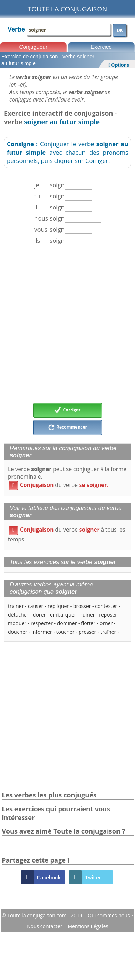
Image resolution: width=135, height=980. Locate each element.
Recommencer (67, 428)
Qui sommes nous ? (110, 915)
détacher (18, 615)
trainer (16, 606)
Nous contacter (45, 926)
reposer (108, 615)
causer (36, 606)
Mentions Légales (89, 926)
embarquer (63, 615)
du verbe (59, 485)
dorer (39, 615)
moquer (17, 623)
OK (120, 30)
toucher (66, 632)
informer (42, 632)
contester (106, 606)
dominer (67, 623)
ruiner (87, 615)
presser (87, 632)
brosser (82, 606)
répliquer (58, 606)
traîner (108, 632)
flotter (88, 623)
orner (106, 623)
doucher (17, 632)
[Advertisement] (67, 324)
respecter (42, 623)
